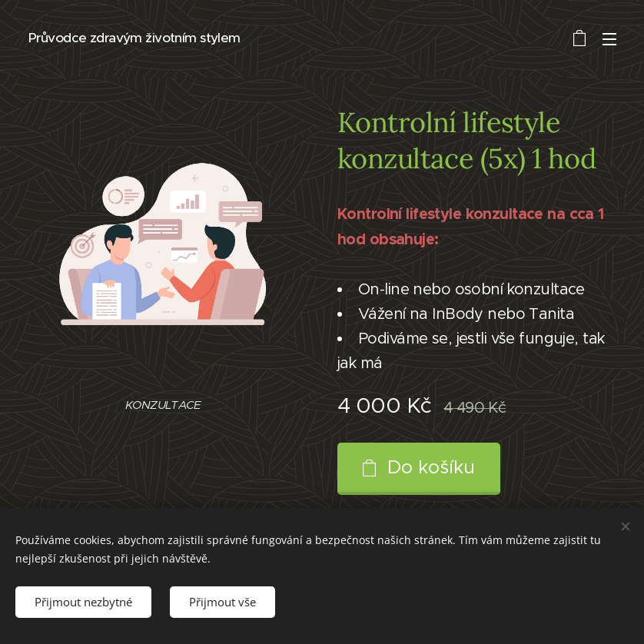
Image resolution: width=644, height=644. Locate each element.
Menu (609, 39)
